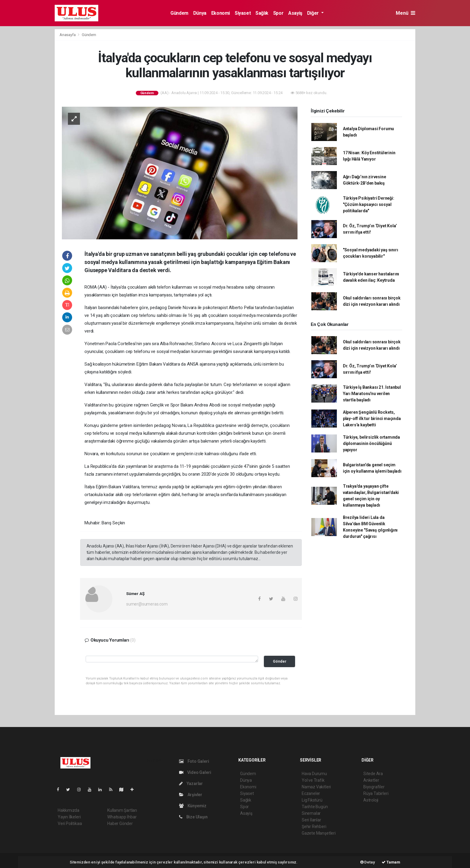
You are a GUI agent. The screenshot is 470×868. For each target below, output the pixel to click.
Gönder (280, 661)
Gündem (179, 13)
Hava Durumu (314, 774)
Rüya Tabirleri (376, 793)
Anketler (371, 780)
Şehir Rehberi (314, 827)
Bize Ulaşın (193, 817)
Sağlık (262, 13)
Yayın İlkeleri (69, 817)
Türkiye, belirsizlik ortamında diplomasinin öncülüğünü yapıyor (371, 443)
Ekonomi (221, 13)
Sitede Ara (373, 774)
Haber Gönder (120, 824)
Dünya (200, 13)
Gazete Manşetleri (319, 833)
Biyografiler (374, 787)
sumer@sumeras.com (147, 604)
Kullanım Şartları (122, 810)
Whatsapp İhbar (122, 817)
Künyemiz (193, 806)
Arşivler (191, 795)
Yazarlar (191, 784)
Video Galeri (195, 772)
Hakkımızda (69, 810)
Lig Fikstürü (312, 800)
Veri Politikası (70, 824)
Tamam (391, 862)
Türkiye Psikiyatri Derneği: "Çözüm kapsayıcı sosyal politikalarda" (369, 204)
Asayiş (295, 13)
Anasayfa (68, 35)
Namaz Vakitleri (316, 787)
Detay (368, 862)
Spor (278, 13)
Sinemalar (311, 813)
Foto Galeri (194, 761)
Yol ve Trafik (313, 780)
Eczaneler (311, 793)
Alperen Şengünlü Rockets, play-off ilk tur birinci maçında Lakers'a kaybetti (372, 419)
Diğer (314, 13)
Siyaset (243, 13)
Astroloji (371, 800)
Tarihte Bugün (315, 807)
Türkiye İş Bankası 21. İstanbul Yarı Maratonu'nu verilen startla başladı (372, 394)
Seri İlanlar (311, 820)
